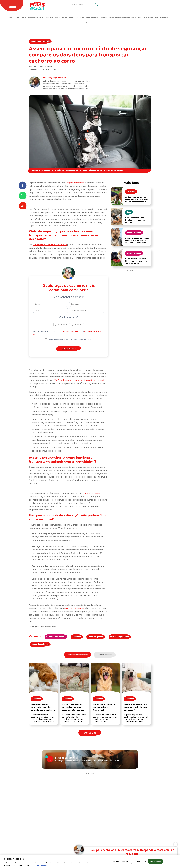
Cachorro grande (96, 637)
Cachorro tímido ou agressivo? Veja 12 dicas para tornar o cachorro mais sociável (74, 709)
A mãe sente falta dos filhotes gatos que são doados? (135, 220)
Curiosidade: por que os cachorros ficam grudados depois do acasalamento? (137, 200)
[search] (82, 5)
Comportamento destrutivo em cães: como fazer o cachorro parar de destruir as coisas (43, 710)
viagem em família (75, 183)
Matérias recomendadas (77, 655)
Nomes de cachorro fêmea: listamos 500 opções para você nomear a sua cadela (137, 241)
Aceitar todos (155, 861)
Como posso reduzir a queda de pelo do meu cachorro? (136, 708)
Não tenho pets (63, 325)
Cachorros (162, 5)
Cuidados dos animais (40, 41)
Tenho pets (79, 325)
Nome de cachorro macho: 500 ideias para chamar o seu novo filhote (137, 261)
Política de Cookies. (24, 865)
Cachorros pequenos (120, 637)
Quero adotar (128, 5)
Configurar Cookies (120, 861)
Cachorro (77, 637)
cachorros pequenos (93, 493)
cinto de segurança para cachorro (50, 245)
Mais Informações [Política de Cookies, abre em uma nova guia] (40, 865)
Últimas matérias (105, 655)
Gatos (146, 5)
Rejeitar (138, 861)
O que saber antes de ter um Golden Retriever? (104, 708)
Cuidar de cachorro (40, 644)
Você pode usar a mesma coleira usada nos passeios (80, 380)
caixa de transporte (74, 608)
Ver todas (90, 733)
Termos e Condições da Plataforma (67, 332)
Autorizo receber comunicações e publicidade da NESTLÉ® (70, 339)
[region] (90, 861)
